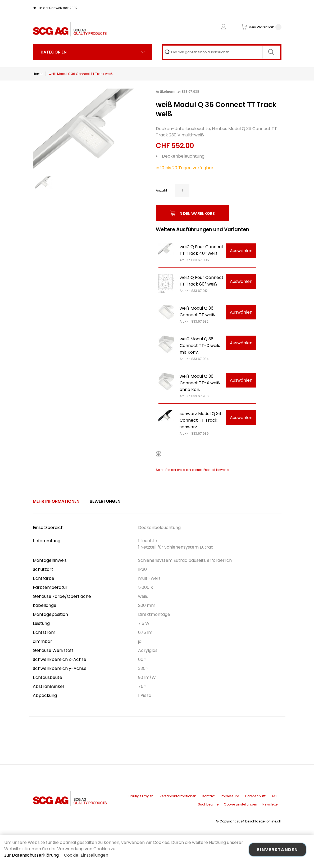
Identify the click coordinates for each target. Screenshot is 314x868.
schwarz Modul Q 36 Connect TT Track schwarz (200, 420)
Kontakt (208, 796)
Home (38, 74)
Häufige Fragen (141, 796)
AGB (275, 796)
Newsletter (270, 804)
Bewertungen (105, 501)
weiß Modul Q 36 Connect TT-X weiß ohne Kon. (200, 383)
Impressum (230, 796)
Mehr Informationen (56, 501)
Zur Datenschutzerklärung (31, 855)
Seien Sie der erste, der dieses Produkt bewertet (193, 470)
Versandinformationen (178, 796)
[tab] (56, 501)
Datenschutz (255, 796)
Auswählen (241, 251)
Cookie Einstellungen (240, 804)
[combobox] (222, 52)
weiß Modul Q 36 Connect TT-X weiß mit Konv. (200, 346)
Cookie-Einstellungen (86, 855)
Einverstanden (277, 850)
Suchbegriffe (208, 804)
